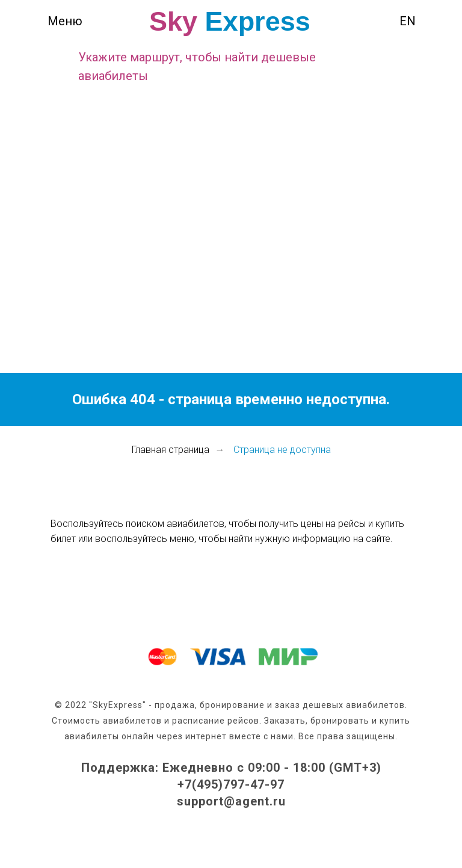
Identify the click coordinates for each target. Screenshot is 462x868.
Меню (65, 21)
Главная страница (171, 450)
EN (408, 21)
